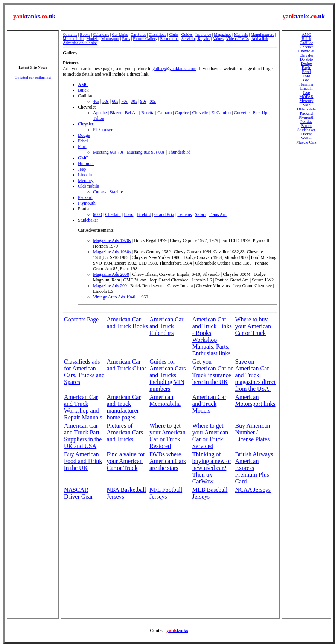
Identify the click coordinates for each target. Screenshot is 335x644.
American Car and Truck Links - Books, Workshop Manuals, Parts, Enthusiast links (212, 336)
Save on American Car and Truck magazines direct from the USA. (255, 375)
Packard (85, 197)
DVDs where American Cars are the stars (167, 461)
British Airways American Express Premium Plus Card (254, 468)
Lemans (184, 214)
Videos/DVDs (238, 39)
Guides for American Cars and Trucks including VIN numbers (167, 375)
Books (85, 34)
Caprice (182, 113)
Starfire (116, 192)
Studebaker (88, 220)
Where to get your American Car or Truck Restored (167, 436)
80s (134, 101)
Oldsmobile (88, 186)
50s (106, 101)
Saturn (306, 126)
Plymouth (87, 203)
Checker (306, 47)
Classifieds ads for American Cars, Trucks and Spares (84, 372)
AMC (83, 84)
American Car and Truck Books (127, 323)
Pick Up (260, 113)
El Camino (221, 113)
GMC (83, 158)
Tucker (306, 134)
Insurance (203, 34)
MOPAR (307, 97)
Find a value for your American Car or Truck (126, 461)
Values (218, 39)
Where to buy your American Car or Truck (253, 326)
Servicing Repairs (196, 39)
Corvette (242, 113)
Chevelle (200, 113)
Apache (100, 113)
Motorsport (110, 39)
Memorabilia (73, 39)
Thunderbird (179, 152)
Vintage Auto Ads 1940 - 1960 (120, 297)
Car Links (120, 34)
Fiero (129, 214)
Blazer (116, 113)
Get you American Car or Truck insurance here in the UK (213, 372)
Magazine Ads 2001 (111, 286)
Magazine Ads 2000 (111, 274)
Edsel (83, 141)
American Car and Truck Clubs (127, 365)
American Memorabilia (165, 400)
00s (153, 101)
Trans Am (218, 214)
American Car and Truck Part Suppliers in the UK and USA (83, 436)
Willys (306, 138)
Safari (200, 214)
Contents (70, 34)
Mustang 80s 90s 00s (146, 152)
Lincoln (85, 175)
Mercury (86, 181)
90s (143, 101)
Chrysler (86, 124)
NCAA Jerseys (253, 490)
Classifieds (158, 34)
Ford (82, 147)
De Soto (307, 59)
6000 (97, 214)
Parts (126, 39)
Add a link (260, 39)
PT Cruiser (103, 130)
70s (124, 101)
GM (306, 80)
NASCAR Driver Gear (78, 493)
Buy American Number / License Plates (252, 432)
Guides (187, 34)
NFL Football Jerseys (166, 493)
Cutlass (100, 192)
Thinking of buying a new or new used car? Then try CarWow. (212, 468)
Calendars (101, 34)
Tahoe (98, 118)
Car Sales (138, 34)
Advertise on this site (80, 43)
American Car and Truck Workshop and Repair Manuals (83, 407)
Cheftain (113, 214)
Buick (83, 90)
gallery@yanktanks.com (174, 69)
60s (115, 101)
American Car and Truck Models (209, 404)
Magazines (222, 34)
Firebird (144, 214)
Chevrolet (306, 51)
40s (96, 101)
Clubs (174, 34)
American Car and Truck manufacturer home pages (124, 407)
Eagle (306, 68)
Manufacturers (262, 34)
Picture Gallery (145, 39)
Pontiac (306, 122)
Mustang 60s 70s (108, 152)
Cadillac (306, 43)
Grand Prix (164, 214)
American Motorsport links (255, 400)
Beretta (148, 113)
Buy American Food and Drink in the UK (83, 461)
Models (93, 39)
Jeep (82, 169)
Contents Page (81, 319)
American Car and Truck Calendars (166, 326)
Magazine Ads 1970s (112, 240)
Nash (306, 105)
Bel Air (132, 113)
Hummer (86, 164)
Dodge (84, 135)
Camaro (164, 113)
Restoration (169, 39)
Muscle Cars (306, 142)
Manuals (241, 34)
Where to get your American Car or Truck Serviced (210, 436)
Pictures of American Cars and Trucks (125, 432)
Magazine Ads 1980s (112, 252)
